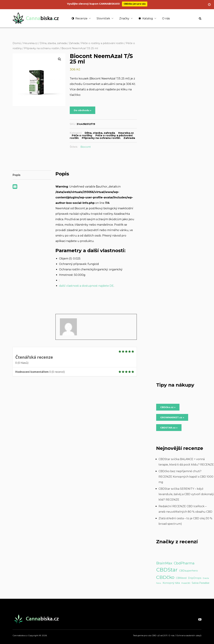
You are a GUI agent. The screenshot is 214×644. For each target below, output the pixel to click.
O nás (166, 18)
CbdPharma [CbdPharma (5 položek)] (184, 563)
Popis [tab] (17, 175)
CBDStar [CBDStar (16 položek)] (167, 570)
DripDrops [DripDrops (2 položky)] (195, 578)
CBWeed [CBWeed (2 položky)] (181, 578)
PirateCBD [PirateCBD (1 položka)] (186, 583)
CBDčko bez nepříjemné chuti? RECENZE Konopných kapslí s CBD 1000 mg (186, 477)
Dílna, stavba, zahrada (53, 43)
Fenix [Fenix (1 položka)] (159, 583)
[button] (60, 59)
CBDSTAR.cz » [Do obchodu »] (169, 428)
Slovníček (103, 18)
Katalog (146, 18)
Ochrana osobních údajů (189, 635)
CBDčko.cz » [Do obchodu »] (168, 407)
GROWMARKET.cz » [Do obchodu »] (172, 417)
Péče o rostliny (82, 135)
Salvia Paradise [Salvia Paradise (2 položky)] (201, 583)
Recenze (80, 18)
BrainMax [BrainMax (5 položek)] (164, 563)
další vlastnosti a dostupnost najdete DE (86, 286)
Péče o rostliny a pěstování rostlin (102, 43)
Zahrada (74, 43)
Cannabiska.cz (20, 635)
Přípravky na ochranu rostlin (42, 48)
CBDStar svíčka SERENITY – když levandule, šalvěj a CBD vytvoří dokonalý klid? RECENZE (186, 494)
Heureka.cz (30, 43)
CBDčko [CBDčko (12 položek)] (165, 577)
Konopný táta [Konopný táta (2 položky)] (171, 583)
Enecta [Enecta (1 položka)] (206, 578)
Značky (124, 18)
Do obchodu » (83, 110)
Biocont (86, 147)
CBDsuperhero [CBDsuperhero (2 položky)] (188, 571)
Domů (17, 43)
